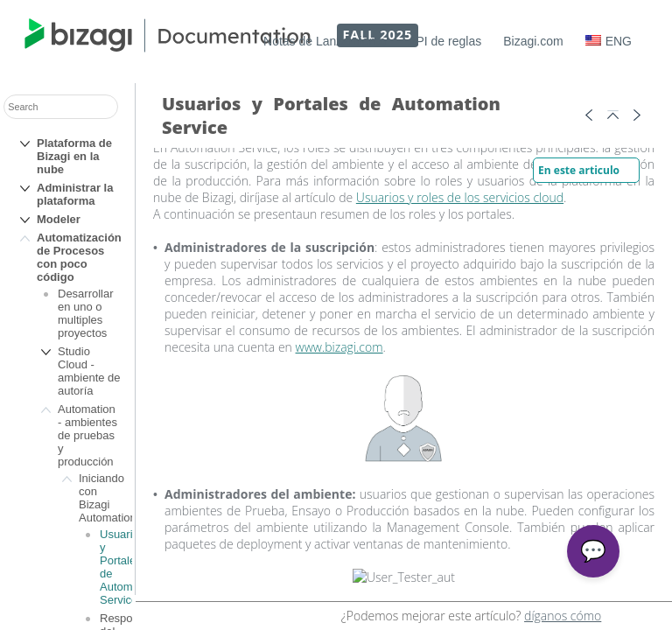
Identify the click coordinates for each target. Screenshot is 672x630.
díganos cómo (563, 616)
